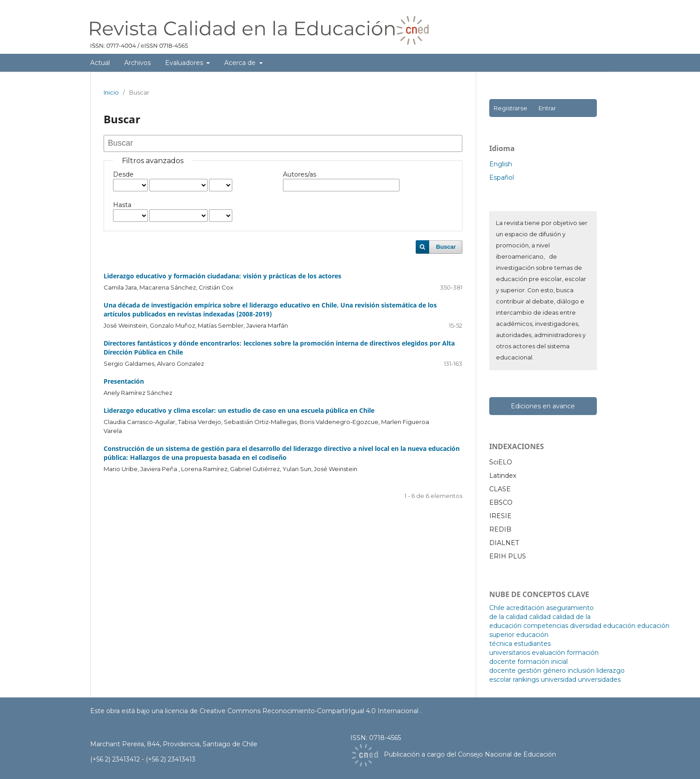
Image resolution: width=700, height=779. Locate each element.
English (501, 164)
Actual (100, 63)
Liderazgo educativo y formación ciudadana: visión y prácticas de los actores (222, 276)
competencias (546, 626)
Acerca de (241, 63)
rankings (526, 679)
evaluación (548, 653)
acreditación (525, 608)
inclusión (581, 671)
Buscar (446, 247)
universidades (599, 679)
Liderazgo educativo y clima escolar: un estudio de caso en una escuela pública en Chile (239, 410)
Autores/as (300, 174)
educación (619, 626)
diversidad (586, 626)
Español (502, 177)
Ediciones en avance (543, 406)
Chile (497, 608)
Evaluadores (185, 63)
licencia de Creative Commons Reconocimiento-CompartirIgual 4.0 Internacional (293, 711)
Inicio (111, 92)
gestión (529, 671)
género (554, 671)
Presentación (124, 381)
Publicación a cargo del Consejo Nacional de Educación (470, 754)
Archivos (137, 63)
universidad (559, 679)
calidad (540, 617)
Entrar (547, 108)
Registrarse (510, 108)
